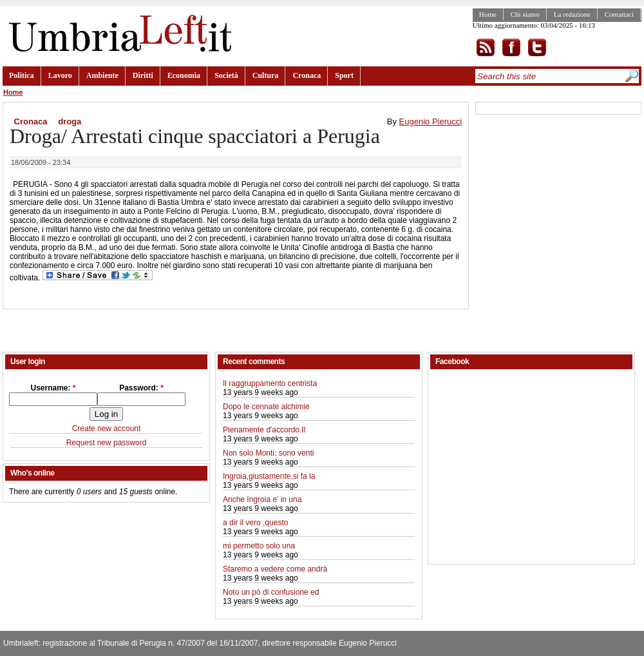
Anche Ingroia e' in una (262, 499)
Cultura (266, 75)
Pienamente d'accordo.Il (264, 430)
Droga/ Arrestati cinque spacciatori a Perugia (195, 136)
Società (226, 75)
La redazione (572, 14)
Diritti (143, 75)
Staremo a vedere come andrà (275, 569)
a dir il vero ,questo (255, 523)
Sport (344, 75)
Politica (22, 75)
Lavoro (60, 75)
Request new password (107, 443)
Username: (53, 388)
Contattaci (619, 14)
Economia (184, 75)
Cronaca (307, 75)
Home (488, 14)
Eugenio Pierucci (431, 121)
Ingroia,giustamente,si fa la (269, 476)
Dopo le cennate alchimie (266, 407)
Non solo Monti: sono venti (268, 453)
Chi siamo (525, 14)
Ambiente (102, 75)
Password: (141, 388)
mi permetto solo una (259, 546)
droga (70, 121)
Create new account (107, 429)
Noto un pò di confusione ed (271, 592)
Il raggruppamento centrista (270, 383)
